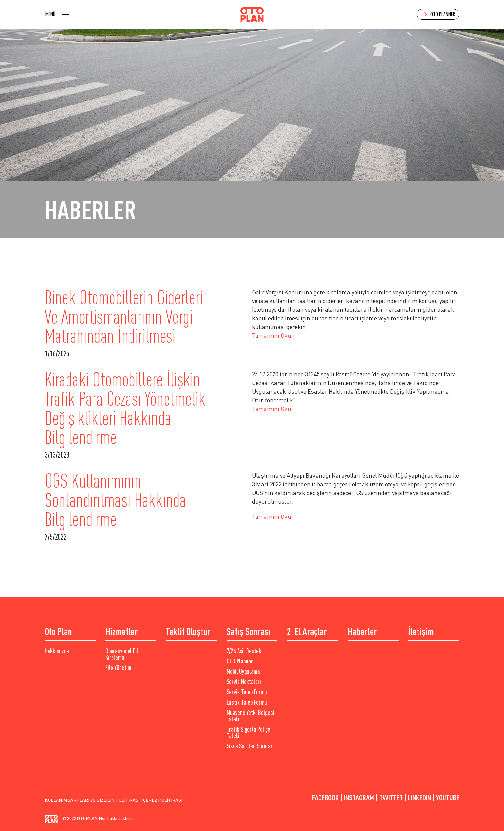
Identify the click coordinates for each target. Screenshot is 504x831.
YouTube (448, 798)
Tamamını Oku (272, 335)
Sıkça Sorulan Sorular (250, 746)
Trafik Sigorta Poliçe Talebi (248, 733)
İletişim (421, 631)
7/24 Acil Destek (244, 651)
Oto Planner (438, 14)
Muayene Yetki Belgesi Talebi (250, 716)
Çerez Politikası (163, 800)
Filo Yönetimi (119, 668)
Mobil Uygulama (243, 671)
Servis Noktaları (244, 682)
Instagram (359, 798)
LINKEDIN (419, 798)
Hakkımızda (57, 651)
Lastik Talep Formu (247, 702)
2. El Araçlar (307, 631)
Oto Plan (58, 631)
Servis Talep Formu (247, 692)
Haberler (362, 631)
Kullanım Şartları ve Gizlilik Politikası (92, 800)
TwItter (391, 798)
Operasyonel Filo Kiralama (123, 654)
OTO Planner (240, 661)
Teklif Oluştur (188, 631)
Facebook (325, 798)
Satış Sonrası (249, 631)
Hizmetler (122, 631)
